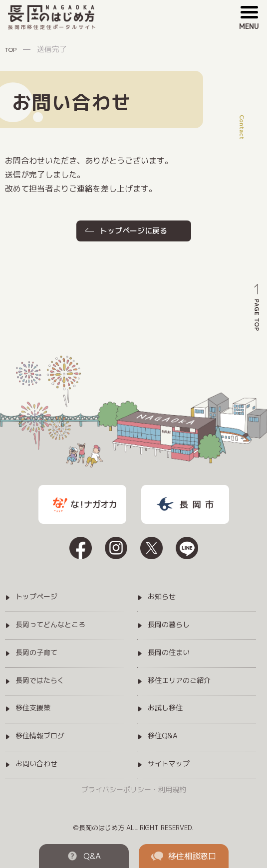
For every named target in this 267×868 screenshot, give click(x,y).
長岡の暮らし (169, 625)
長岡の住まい (169, 653)
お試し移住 (165, 708)
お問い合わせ (36, 764)
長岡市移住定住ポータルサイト (53, 18)
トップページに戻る (133, 231)
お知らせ (162, 597)
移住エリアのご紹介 (179, 681)
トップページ (36, 597)
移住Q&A (163, 736)
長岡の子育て (36, 653)
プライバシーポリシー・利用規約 (134, 789)
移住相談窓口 (184, 856)
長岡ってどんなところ (50, 625)
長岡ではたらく (40, 681)
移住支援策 (33, 708)
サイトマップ (169, 764)
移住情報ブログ (40, 736)
